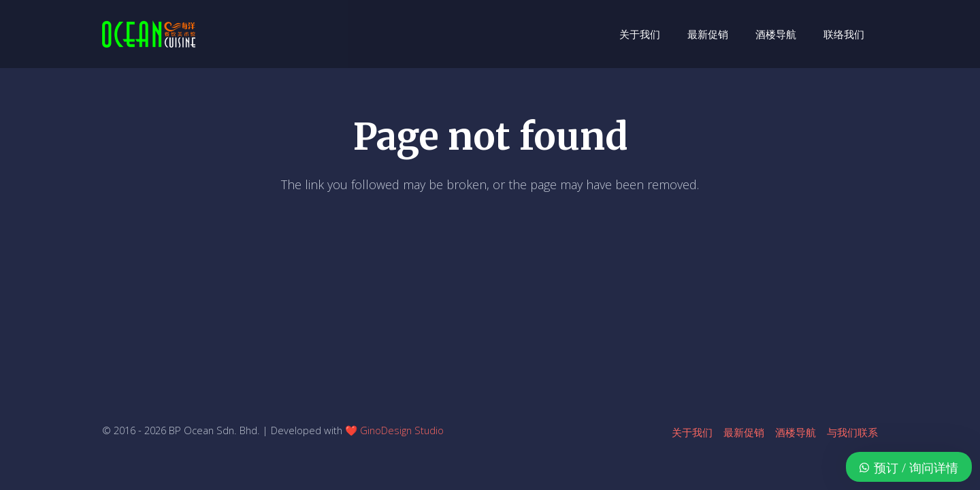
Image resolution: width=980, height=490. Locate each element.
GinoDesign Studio (402, 430)
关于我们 (692, 432)
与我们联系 (852, 432)
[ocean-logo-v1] (149, 34)
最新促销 (744, 432)
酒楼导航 (796, 432)
